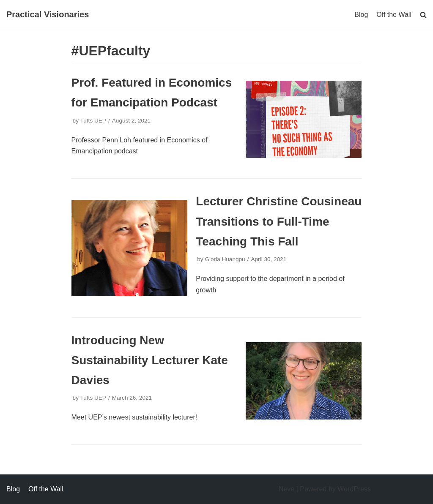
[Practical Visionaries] (48, 15)
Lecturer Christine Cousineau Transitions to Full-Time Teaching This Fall (279, 221)
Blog (361, 15)
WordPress (354, 489)
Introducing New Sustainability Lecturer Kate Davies (150, 360)
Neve (286, 489)
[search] (423, 15)
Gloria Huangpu (225, 259)
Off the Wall (394, 15)
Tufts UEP (93, 121)
